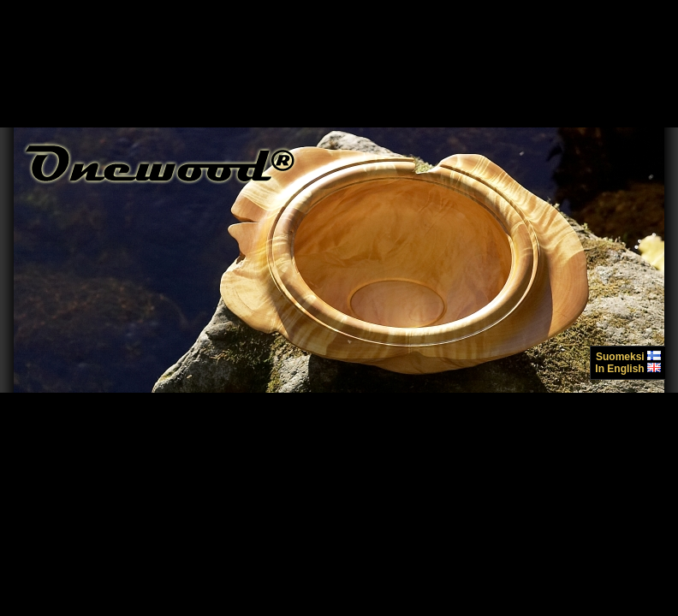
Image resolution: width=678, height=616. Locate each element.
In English (628, 369)
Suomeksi (628, 357)
